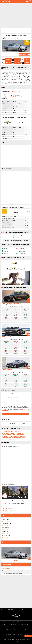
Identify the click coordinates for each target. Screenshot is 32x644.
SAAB (13, 637)
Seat (24, 637)
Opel (18, 634)
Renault (5, 637)
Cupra (15, 624)
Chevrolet (27, 622)
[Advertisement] (16, 15)
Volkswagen (23, 639)
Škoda (19, 642)
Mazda (22, 632)
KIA (23, 629)
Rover (9, 637)
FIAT (10, 627)
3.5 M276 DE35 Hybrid (16, 97)
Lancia (4, 632)
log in (3, 418)
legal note (16, 617)
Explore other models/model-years (14, 438)
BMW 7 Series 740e (8, 370)
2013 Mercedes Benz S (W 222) (16, 546)
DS (18, 624)
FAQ (16, 618)
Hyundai (26, 627)
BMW (14, 622)
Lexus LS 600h (6, 336)
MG (19, 632)
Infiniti (6, 629)
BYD (18, 622)
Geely (17, 627)
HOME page (16, 613)
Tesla (13, 639)
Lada (26, 629)
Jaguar (11, 629)
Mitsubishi (8, 634)
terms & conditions (16, 615)
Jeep (15, 629)
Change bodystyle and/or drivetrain (14, 436)
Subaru (4, 639)
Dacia (22, 624)
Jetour (19, 629)
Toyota (17, 639)
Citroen (10, 624)
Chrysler (5, 624)
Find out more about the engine (14, 435)
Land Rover (10, 632)
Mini (4, 634)
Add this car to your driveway (13, 432)
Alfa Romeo (5, 622)
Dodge (6, 627)
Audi (11, 622)
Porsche (27, 634)
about (16, 614)
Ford (13, 627)
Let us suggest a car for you (12, 439)
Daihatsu (27, 624)
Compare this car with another (13, 433)
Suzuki (9, 639)
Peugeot (22, 634)
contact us (16, 619)
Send (15, 414)
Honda (21, 627)
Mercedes (27, 632)
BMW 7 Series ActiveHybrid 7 (11, 303)
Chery (22, 622)
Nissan (14, 634)
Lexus (15, 632)
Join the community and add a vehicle (16, 240)
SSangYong (19, 637)
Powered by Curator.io (24, 482)
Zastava (14, 642)
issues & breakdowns (18, 92)
